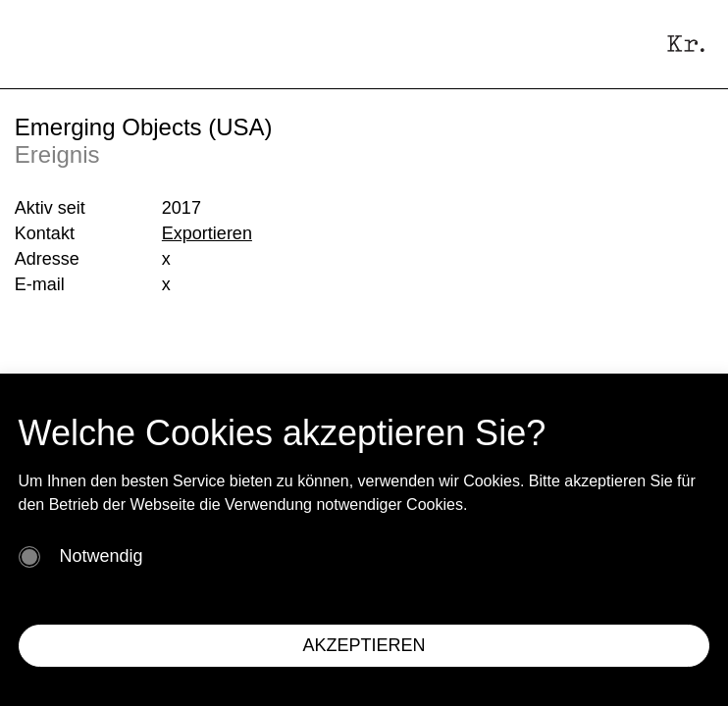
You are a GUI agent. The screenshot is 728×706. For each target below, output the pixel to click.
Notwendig (102, 556)
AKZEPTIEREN (364, 645)
